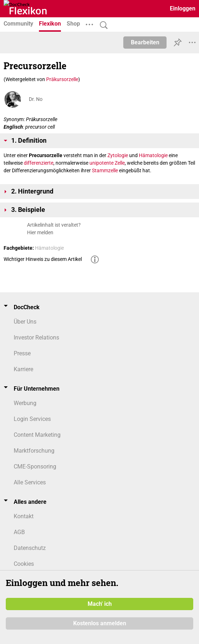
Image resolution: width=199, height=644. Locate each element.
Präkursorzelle (62, 79)
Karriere (23, 369)
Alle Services (30, 482)
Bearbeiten (145, 42)
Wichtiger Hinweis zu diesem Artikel (43, 259)
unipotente (101, 163)
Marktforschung (34, 451)
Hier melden (40, 232)
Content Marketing (37, 435)
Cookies (24, 564)
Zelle (120, 163)
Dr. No (36, 99)
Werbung (25, 403)
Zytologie (118, 155)
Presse (22, 353)
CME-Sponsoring (35, 467)
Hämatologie (153, 155)
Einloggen (183, 8)
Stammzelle (105, 170)
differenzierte (39, 163)
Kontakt (24, 516)
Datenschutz (30, 548)
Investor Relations (36, 337)
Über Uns (25, 322)
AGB (19, 532)
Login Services (32, 419)
